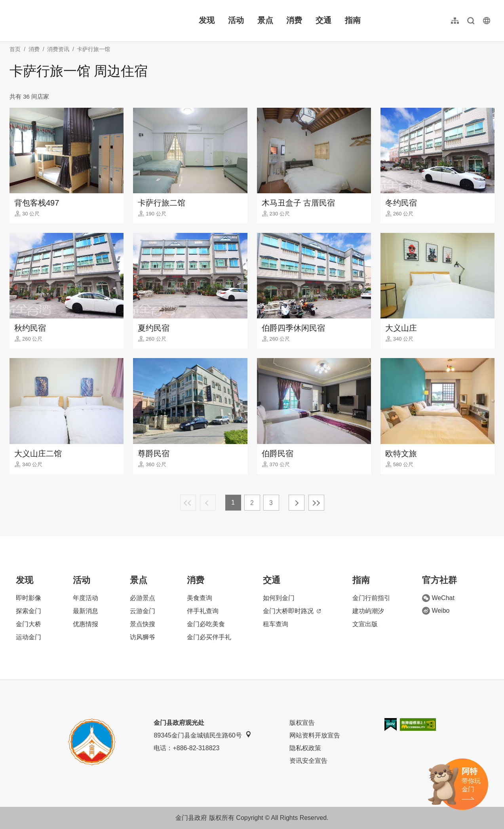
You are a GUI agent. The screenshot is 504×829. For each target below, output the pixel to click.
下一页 (297, 503)
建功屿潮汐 (368, 611)
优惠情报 (86, 624)
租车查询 (276, 624)
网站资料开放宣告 (315, 735)
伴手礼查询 (203, 611)
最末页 (316, 503)
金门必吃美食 (206, 624)
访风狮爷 (143, 637)
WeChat (438, 598)
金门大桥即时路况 (292, 611)
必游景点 (143, 598)
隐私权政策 (305, 748)
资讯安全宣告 (308, 761)
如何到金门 (279, 598)
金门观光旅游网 (61, 21)
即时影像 (29, 598)
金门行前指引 (371, 598)
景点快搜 (143, 624)
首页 (15, 49)
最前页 (188, 503)
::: (12, 5)
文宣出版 (365, 624)
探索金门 (29, 611)
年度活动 (86, 598)
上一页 (208, 503)
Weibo (436, 611)
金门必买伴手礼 (209, 637)
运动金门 (29, 637)
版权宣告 (302, 723)
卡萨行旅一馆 (93, 49)
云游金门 (143, 611)
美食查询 (200, 598)
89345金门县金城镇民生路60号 (202, 735)
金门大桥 (29, 624)
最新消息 (86, 611)
